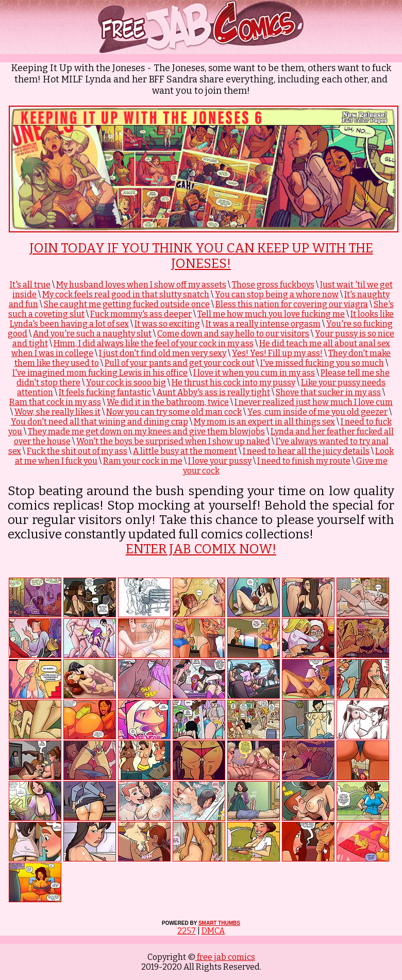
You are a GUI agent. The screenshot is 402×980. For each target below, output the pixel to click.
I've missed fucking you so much (322, 363)
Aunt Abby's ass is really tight (213, 392)
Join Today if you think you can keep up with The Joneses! (201, 256)
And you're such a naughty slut (92, 334)
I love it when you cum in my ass (254, 373)
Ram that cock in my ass (55, 402)
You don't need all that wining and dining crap (99, 422)
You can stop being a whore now (277, 294)
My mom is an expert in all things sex (264, 422)
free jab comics (225, 957)
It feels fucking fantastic (105, 392)
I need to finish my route (304, 461)
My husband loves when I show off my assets (141, 285)
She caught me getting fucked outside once (127, 304)
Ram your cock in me (143, 461)
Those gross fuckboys (273, 285)
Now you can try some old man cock (174, 412)
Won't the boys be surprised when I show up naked (173, 441)
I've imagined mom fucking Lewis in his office (100, 373)
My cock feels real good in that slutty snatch (126, 294)
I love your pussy (220, 461)
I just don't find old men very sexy (163, 353)
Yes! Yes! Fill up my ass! (277, 353)
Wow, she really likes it (57, 412)
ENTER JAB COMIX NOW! (201, 549)
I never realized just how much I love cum (314, 402)
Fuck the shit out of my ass (77, 451)
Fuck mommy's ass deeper (141, 314)
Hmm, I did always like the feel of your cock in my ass (154, 343)
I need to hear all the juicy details (306, 451)
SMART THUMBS (219, 923)
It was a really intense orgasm (263, 324)
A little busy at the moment (185, 451)
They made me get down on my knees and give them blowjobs (146, 432)
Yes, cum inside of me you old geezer (317, 412)
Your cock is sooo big (126, 383)
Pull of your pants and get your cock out (180, 363)
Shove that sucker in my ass (328, 392)
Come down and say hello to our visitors (233, 334)
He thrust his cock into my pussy (233, 383)
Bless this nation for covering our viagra (292, 304)
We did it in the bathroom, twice (168, 402)
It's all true (30, 285)
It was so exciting (167, 324)
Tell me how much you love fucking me (271, 314)
